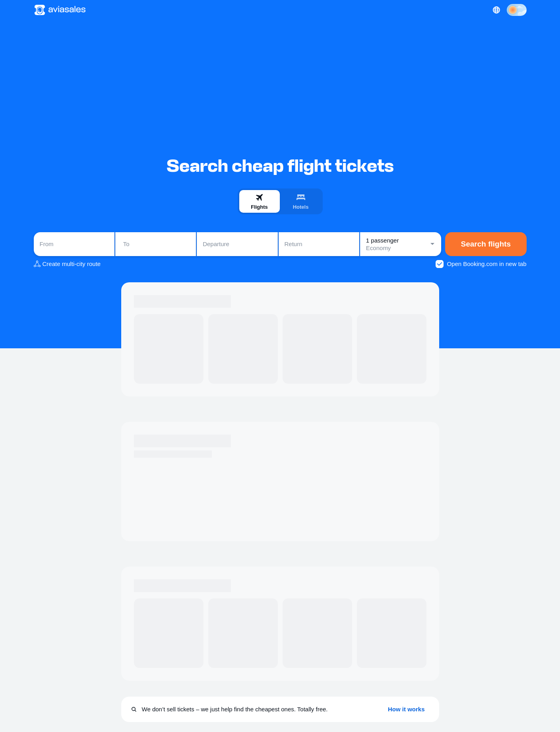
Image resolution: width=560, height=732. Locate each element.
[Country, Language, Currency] (496, 10)
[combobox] (74, 244)
